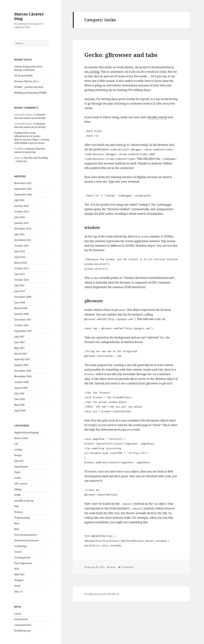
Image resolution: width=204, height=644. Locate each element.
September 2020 (23, 195)
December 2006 (23, 371)
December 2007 (23, 320)
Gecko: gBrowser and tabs (121, 55)
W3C (17, 569)
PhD (17, 506)
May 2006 (19, 405)
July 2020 (19, 200)
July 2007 (19, 337)
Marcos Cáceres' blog (29, 16)
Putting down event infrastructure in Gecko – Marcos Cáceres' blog (28, 136)
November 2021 (23, 183)
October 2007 (22, 325)
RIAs (17, 529)
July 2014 (19, 234)
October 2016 (22, 212)
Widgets (19, 580)
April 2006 (20, 411)
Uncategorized (22, 557)
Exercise (19, 461)
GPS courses (21, 484)
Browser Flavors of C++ (27, 81)
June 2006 (20, 399)
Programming (22, 518)
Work (17, 586)
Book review (21, 438)
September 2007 (23, 331)
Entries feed (21, 619)
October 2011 (22, 268)
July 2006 (19, 393)
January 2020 (21, 206)
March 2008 (21, 308)
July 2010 (19, 285)
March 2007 (21, 354)
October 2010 (22, 280)
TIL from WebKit (23, 76)
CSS (16, 444)
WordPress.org (22, 631)
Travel (18, 552)
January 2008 (21, 314)
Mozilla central (157, 117)
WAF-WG (19, 575)
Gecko (18, 478)
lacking (95, 72)
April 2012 (20, 257)
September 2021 (23, 189)
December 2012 (23, 240)
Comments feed (23, 625)
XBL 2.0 (18, 592)
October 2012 (22, 246)
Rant (17, 523)
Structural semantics (26, 535)
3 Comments (127, 567)
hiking (18, 489)
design (18, 455)
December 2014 (23, 229)
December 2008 (23, 297)
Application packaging (27, 432)
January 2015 (21, 223)
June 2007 (20, 342)
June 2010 (20, 291)
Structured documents (26, 540)
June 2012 (20, 251)
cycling (18, 449)
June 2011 (20, 274)
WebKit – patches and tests (29, 87)
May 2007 (19, 348)
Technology (21, 546)
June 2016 (20, 217)
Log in (18, 614)
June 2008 (20, 303)
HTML (18, 495)
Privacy (18, 512)
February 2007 (22, 359)
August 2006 (21, 388)
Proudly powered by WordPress (102, 594)
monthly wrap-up (24, 501)
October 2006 (22, 382)
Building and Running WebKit (31, 93)
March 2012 (21, 263)
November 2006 (23, 376)
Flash (17, 472)
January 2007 (21, 365)
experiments (21, 467)
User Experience (23, 563)
